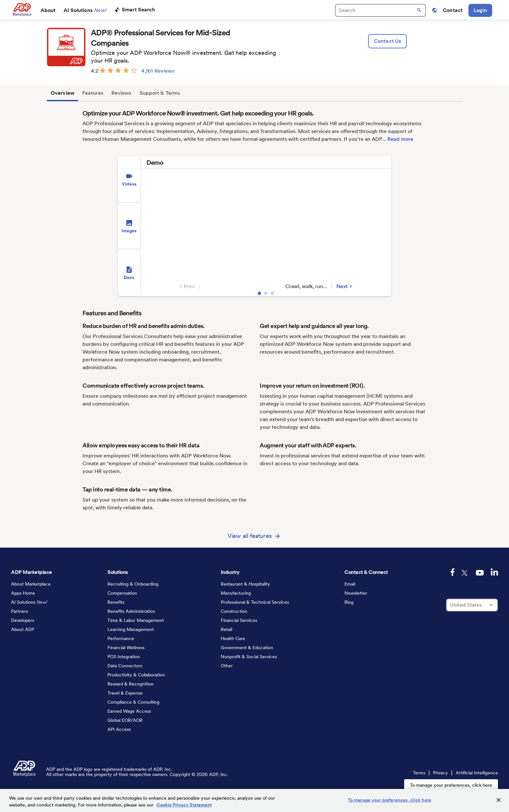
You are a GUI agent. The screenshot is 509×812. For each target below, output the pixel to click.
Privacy (441, 773)
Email (350, 584)
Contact (453, 10)
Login (480, 10)
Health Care (233, 638)
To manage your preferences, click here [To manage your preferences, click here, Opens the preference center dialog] (390, 800)
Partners (19, 611)
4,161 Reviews (158, 71)
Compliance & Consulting (133, 702)
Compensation (122, 593)
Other (227, 666)
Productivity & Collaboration (136, 675)
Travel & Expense (125, 693)
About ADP (23, 629)
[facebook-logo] (453, 572)
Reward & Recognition (130, 684)
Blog (349, 602)
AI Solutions (85, 10)
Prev (186, 286)
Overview (62, 93)
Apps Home (23, 593)
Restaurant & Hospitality (245, 584)
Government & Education (247, 648)
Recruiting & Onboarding (133, 584)
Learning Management (131, 629)
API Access (119, 729)
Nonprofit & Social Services (249, 657)
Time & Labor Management (136, 620)
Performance (121, 638)
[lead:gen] (387, 41)
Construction (234, 611)
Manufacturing (236, 593)
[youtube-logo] (480, 573)
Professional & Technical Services (255, 602)
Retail (226, 629)
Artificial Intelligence (477, 773)
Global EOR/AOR (125, 720)
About (48, 10)
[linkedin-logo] (494, 572)
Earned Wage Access (129, 711)
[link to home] (22, 10)
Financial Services (239, 620)
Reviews (122, 93)
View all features (250, 536)
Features (93, 93)
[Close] (499, 800)
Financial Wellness (126, 648)
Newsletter (356, 593)
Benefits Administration (131, 611)
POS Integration (124, 657)
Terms (419, 773)
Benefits (116, 602)
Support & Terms (160, 93)
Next (345, 286)
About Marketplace (31, 584)
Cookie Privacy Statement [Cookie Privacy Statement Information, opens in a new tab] (184, 805)
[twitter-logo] (465, 573)
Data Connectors (125, 666)
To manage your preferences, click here (451, 785)
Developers (23, 620)
